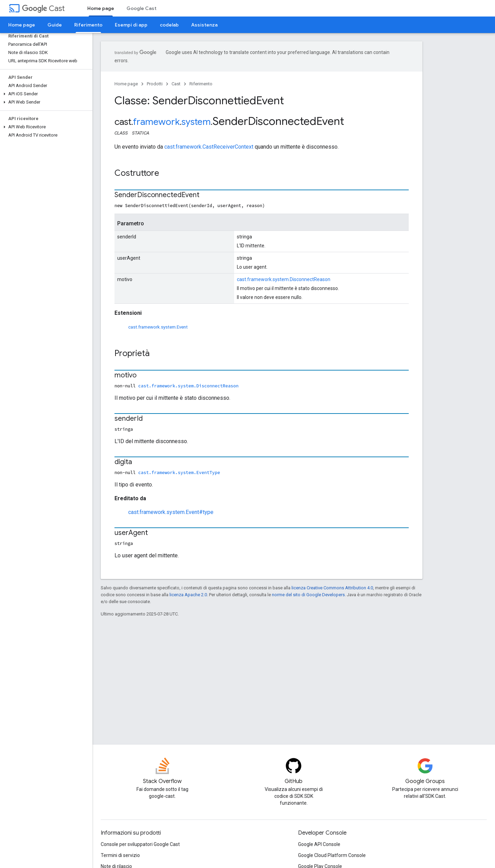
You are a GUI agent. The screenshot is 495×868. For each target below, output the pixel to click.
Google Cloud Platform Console (332, 855)
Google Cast (141, 8)
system (196, 122)
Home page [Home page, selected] (101, 8)
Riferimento (201, 84)
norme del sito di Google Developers (308, 595)
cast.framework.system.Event (158, 327)
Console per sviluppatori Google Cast (140, 844)
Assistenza (204, 25)
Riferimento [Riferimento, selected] (88, 25)
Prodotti (155, 84)
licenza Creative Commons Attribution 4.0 (332, 588)
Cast (43, 8)
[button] (45, 94)
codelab (169, 25)
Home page (22, 25)
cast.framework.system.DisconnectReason (284, 279)
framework (156, 122)
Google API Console (319, 844)
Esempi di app (131, 25)
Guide (55, 25)
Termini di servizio (120, 855)
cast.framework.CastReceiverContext (209, 147)
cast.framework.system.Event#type (171, 512)
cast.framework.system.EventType (179, 472)
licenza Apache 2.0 (188, 595)
